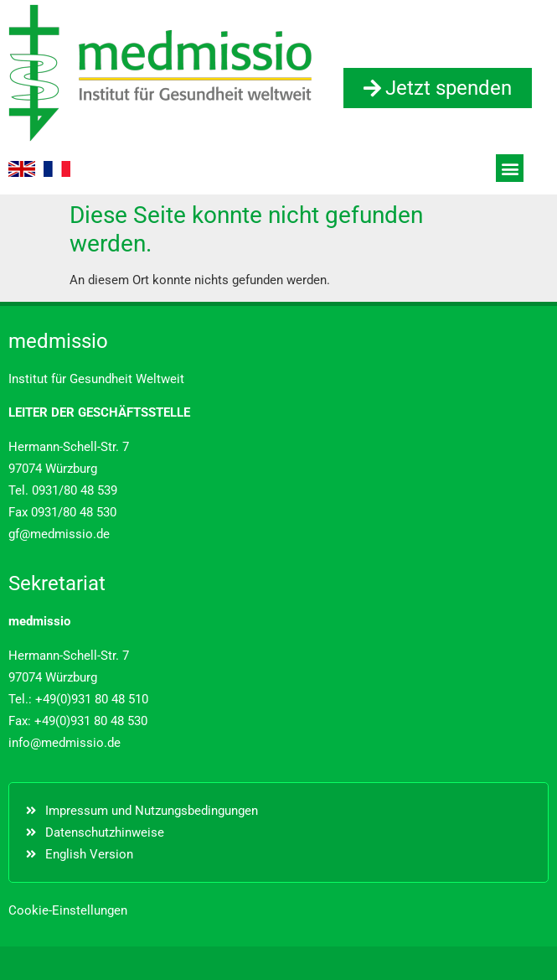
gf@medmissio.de (59, 534)
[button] (510, 168)
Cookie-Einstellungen (68, 910)
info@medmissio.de (64, 743)
